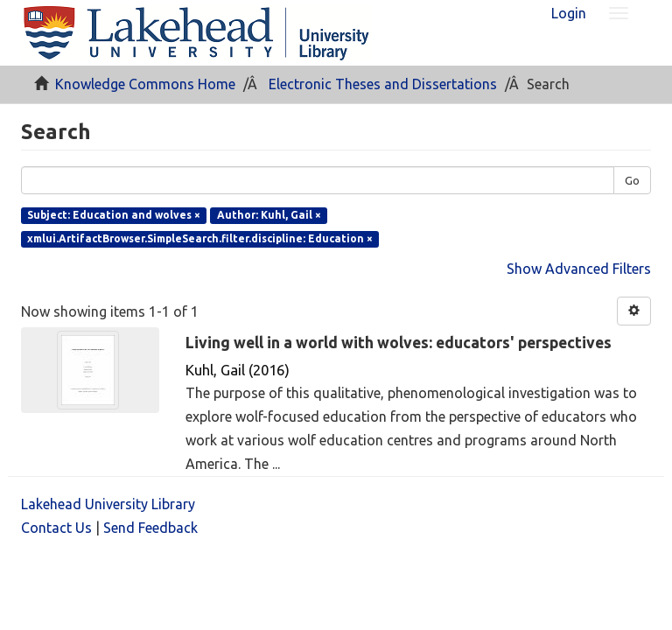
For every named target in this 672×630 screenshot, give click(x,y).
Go (632, 180)
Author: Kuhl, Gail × (269, 215)
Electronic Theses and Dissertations (383, 84)
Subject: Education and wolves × (114, 215)
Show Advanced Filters (579, 269)
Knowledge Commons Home (145, 84)
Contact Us (56, 528)
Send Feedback (150, 528)
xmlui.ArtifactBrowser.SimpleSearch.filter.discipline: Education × (200, 238)
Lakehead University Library (108, 504)
